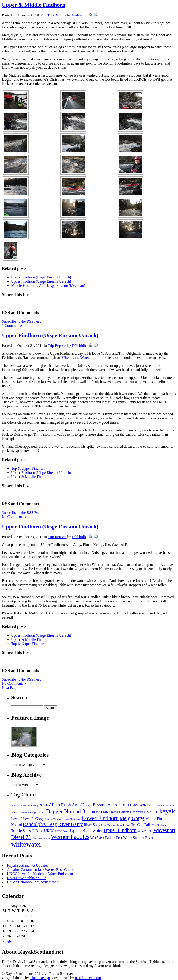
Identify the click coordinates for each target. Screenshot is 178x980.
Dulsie (95, 812)
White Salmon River (138, 838)
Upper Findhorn (120, 830)
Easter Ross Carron (115, 812)
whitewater (26, 844)
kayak (167, 811)
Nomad (17, 825)
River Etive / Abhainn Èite (27, 878)
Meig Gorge (132, 818)
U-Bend (37, 831)
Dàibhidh (79, 15)
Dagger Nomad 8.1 (68, 811)
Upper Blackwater (86, 831)
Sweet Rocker (123, 825)
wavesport (145, 831)
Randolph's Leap (40, 824)
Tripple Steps (21, 831)
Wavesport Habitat (41, 838)
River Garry (70, 824)
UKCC (49, 831)
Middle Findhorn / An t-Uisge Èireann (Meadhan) (48, 285)
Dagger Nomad (38, 812)
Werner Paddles (70, 837)
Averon (114, 805)
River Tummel (108, 825)
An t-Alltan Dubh (55, 805)
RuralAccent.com (88, 978)
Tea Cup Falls (141, 825)
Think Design (40, 978)
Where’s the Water (75, 358)
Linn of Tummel (54, 819)
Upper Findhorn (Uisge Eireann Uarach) (41, 277)
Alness (14, 806)
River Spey (92, 825)
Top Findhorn (159, 825)
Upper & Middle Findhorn (34, 5)
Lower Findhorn (100, 818)
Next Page (10, 688)
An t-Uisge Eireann (89, 805)
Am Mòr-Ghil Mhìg (29, 806)
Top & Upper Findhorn (28, 468)
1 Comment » (12, 325)
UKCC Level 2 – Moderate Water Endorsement (42, 874)
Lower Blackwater (72, 819)
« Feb (7, 941)
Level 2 (17, 819)
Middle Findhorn (158, 819)
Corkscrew (24, 812)
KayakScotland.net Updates (28, 865)
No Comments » (14, 517)
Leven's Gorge (34, 819)
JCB (155, 812)
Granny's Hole (141, 812)
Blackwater (155, 806)
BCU (125, 805)
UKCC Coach (62, 831)
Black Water (139, 805)
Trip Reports (57, 15)
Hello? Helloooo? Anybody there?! (33, 882)
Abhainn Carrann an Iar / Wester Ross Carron (41, 870)
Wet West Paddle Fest (106, 838)
